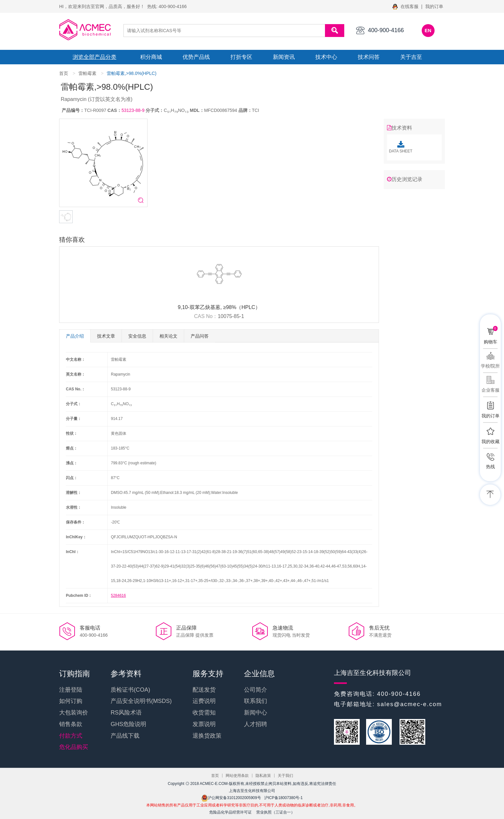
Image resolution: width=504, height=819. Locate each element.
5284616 (118, 596)
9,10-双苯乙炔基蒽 (199, 307)
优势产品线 (196, 57)
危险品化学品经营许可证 (230, 812)
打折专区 (241, 57)
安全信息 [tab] (137, 336)
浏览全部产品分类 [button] (94, 57)
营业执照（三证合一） (275, 812)
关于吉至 (411, 57)
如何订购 (71, 701)
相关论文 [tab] (168, 336)
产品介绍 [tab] (75, 336)
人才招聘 (256, 724)
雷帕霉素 (87, 73)
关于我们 (285, 776)
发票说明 (204, 724)
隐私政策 (263, 776)
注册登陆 (71, 690)
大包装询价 (74, 713)
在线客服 (406, 6)
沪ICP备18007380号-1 (283, 798)
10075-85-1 (231, 316)
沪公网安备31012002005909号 (231, 798)
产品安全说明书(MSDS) (141, 701)
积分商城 (151, 57)
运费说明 (204, 701)
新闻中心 (256, 713)
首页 (64, 73)
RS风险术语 (126, 713)
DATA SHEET (401, 147)
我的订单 (434, 6)
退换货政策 (207, 736)
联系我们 (256, 701)
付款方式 (71, 736)
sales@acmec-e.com (410, 704)
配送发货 (204, 690)
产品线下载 (125, 736)
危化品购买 (74, 747)
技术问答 (369, 57)
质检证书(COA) (130, 690)
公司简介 (256, 690)
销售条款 (71, 724)
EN (428, 30)
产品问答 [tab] (200, 336)
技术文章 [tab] (106, 336)
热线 (491, 467)
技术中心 (326, 57)
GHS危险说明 (128, 724)
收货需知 (204, 713)
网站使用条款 (237, 776)
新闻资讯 (284, 57)
